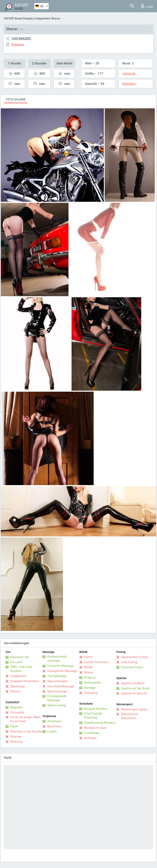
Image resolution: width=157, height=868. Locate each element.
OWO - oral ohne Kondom (21, 669)
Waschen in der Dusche (26, 731)
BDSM (88, 667)
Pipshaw (16, 737)
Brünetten (129, 84)
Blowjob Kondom (96, 709)
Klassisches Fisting (134, 657)
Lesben (52, 731)
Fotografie (17, 712)
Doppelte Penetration (25, 681)
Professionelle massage (57, 659)
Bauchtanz (54, 726)
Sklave (89, 672)
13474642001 (21, 38)
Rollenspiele (92, 683)
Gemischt (129, 74)
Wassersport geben (134, 709)
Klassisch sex (20, 657)
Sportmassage (57, 691)
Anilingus (90, 738)
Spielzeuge (18, 686)
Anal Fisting (129, 662)
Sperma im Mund (133, 683)
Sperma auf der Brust (135, 688)
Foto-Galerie (16, 99)
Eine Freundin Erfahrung (93, 715)
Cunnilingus (92, 733)
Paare (14, 726)
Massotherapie (57, 681)
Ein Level (16, 662)
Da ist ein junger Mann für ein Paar (25, 719)
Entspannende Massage (57, 698)
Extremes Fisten (132, 667)
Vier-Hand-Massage (61, 686)
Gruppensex (18, 676)
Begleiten (17, 707)
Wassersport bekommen (130, 716)
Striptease (54, 721)
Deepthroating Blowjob (100, 723)
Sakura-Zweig (56, 705)
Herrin (88, 657)
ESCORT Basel (13, 18)
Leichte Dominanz (96, 662)
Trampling (91, 693)
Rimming (16, 742)
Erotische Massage (60, 666)
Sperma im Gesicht (134, 693)
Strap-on (90, 677)
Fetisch (15, 691)
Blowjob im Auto (95, 728)
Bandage (90, 688)
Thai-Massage (57, 676)
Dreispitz (28, 18)
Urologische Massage (62, 671)
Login (147, 6)
